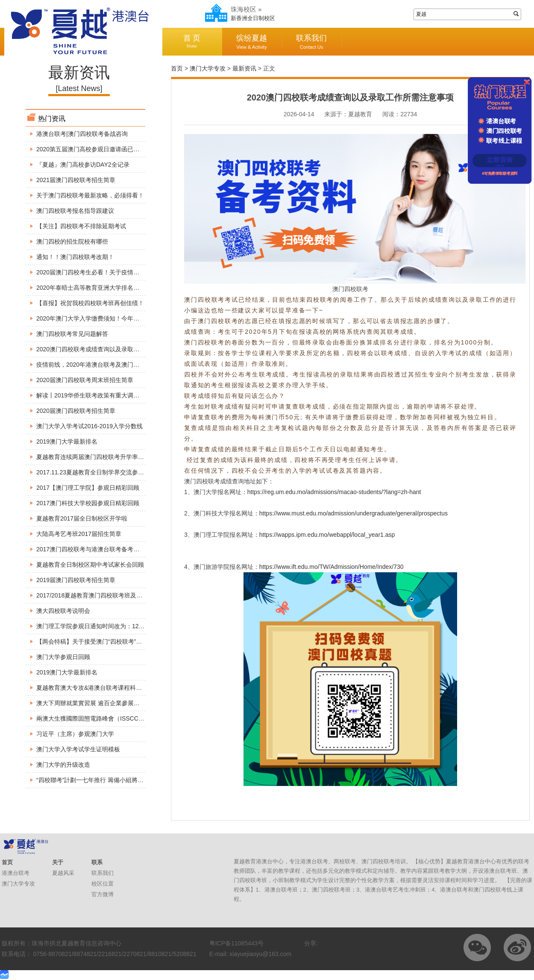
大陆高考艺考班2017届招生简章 (79, 534)
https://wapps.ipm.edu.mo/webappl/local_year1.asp (327, 535)
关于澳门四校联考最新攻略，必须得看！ (90, 195)
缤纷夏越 (252, 42)
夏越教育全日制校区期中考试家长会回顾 (90, 565)
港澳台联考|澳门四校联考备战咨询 (82, 134)
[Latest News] (79, 88)
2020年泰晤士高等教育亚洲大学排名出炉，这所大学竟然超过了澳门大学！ (136, 288)
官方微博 (103, 894)
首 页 (192, 41)
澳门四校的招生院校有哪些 (72, 241)
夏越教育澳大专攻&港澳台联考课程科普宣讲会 (98, 688)
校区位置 (103, 884)
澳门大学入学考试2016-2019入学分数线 (89, 426)
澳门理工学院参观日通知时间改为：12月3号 (95, 626)
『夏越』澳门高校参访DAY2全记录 (83, 165)
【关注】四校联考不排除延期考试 (81, 226)
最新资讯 (244, 68)
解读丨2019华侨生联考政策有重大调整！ (91, 395)
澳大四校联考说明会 (63, 611)
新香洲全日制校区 (253, 18)
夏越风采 (63, 873)
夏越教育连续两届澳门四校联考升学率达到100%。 (104, 457)
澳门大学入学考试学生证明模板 (78, 749)
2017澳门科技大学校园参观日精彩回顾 (88, 503)
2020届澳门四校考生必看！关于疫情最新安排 (97, 272)
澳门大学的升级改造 (63, 765)
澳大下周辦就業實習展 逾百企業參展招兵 (91, 703)
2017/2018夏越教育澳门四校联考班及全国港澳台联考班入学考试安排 (128, 595)
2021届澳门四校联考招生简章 (76, 180)
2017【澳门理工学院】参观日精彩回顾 (88, 488)
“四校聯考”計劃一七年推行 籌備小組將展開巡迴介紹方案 (111, 780)
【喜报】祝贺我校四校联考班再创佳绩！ (90, 303)
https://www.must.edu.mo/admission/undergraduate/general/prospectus (354, 513)
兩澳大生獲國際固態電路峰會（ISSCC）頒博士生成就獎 (111, 718)
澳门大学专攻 (208, 68)
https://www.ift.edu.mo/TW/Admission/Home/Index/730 (332, 567)
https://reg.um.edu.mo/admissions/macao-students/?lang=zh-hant (334, 492)
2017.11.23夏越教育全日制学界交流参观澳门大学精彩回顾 (114, 472)
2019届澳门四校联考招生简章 (76, 580)
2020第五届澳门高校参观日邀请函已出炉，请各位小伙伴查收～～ (124, 149)
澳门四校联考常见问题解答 (72, 334)
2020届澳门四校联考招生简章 (76, 411)
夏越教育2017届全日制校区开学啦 (82, 518)
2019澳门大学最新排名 (67, 441)
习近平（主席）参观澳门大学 (75, 734)
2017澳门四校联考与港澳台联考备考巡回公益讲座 (103, 549)
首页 (177, 68)
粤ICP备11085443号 (237, 943)
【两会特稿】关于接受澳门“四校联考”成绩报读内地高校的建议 (119, 642)
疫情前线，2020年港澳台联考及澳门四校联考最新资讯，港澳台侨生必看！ (136, 365)
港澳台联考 (16, 873)
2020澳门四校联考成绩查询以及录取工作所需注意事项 (109, 349)
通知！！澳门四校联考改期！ (75, 257)
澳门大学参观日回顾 (63, 657)
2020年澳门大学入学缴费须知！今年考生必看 (97, 318)
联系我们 (311, 42)
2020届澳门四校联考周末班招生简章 (85, 380)
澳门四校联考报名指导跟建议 (75, 211)
